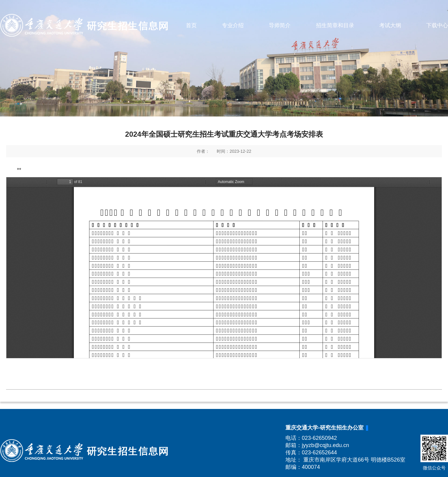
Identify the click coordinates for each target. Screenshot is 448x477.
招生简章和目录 (335, 25)
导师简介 (280, 25)
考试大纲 (390, 25)
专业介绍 (233, 25)
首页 (191, 25)
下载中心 (437, 25)
